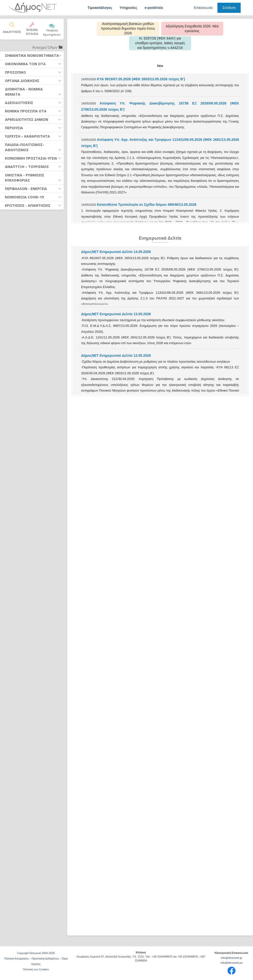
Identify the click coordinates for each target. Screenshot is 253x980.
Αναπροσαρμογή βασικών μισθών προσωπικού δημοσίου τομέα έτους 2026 (128, 28)
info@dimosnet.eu (232, 963)
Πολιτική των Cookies (36, 969)
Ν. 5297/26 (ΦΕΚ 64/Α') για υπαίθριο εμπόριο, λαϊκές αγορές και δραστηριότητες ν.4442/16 (160, 43)
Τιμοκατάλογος (100, 8)
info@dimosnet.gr (232, 958)
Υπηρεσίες (128, 8)
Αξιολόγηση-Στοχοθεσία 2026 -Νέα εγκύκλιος (192, 29)
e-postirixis (154, 8)
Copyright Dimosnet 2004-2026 (36, 953)
